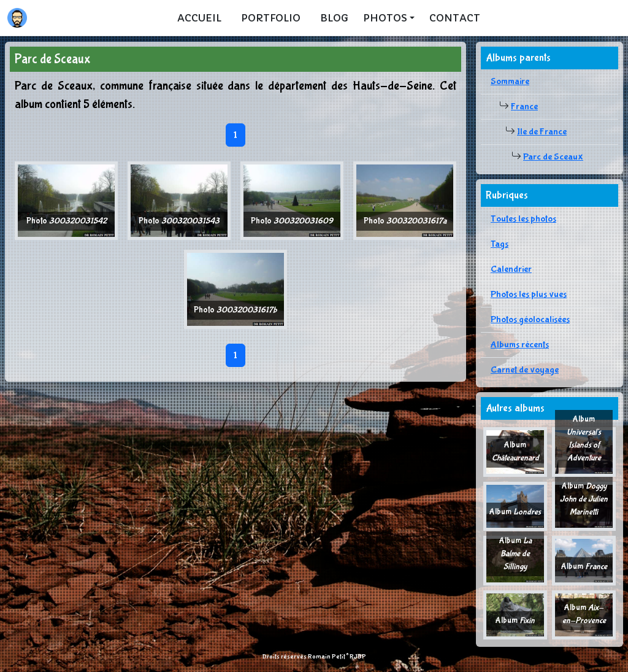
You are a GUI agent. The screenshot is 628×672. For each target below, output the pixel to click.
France (524, 106)
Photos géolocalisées (530, 319)
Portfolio (271, 18)
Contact (455, 18)
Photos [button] (385, 18)
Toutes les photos (523, 219)
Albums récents (520, 345)
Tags (500, 244)
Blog (334, 18)
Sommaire (510, 81)
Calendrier (511, 269)
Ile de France (542, 132)
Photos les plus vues (529, 294)
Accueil (199, 18)
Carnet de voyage (525, 370)
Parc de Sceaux (553, 157)
